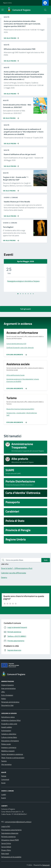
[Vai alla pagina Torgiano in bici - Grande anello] (11, 190)
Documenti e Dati (7, 705)
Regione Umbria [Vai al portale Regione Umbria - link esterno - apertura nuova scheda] (7, 3)
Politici (4, 699)
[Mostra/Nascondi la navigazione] (3, 10)
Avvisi (3, 783)
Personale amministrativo (10, 702)
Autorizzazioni (6, 731)
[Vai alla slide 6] (31, 294)
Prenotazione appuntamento (11, 830)
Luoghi (4, 794)
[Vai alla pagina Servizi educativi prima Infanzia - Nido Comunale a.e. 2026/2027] (11, 117)
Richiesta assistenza (8, 837)
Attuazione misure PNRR (10, 840)
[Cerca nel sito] (45, 10)
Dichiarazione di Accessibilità (11, 857)
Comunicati (5, 779)
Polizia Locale (6, 744)
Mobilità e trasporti (8, 751)
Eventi (4, 798)
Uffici (3, 692)
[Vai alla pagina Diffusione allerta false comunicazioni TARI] (12, 60)
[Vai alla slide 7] (33, 294)
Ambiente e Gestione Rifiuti (11, 720)
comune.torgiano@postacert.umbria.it (18, 822)
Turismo (4, 761)
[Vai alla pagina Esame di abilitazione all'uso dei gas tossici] (12, 165)
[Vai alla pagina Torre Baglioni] (11, 240)
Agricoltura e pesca (8, 717)
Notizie (4, 776)
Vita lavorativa (6, 764)
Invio (46, 560)
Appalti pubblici (7, 727)
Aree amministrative (8, 688)
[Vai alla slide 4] (26, 294)
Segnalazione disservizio (10, 833)
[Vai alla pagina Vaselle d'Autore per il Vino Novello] (12, 215)
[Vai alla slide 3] (23, 294)
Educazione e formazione (10, 741)
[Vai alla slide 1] (18, 294)
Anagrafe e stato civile (9, 724)
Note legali (5, 853)
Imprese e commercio (9, 747)
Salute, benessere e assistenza (12, 754)
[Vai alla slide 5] (28, 294)
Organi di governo (7, 685)
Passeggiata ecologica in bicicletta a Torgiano (23, 281)
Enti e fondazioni (7, 695)
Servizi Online (6, 843)
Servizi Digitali (6, 847)
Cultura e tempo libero (9, 737)
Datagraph (46, 865)
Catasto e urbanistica (9, 734)
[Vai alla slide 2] (20, 294)
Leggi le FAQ (6, 826)
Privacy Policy (6, 850)
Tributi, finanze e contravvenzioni (13, 758)
